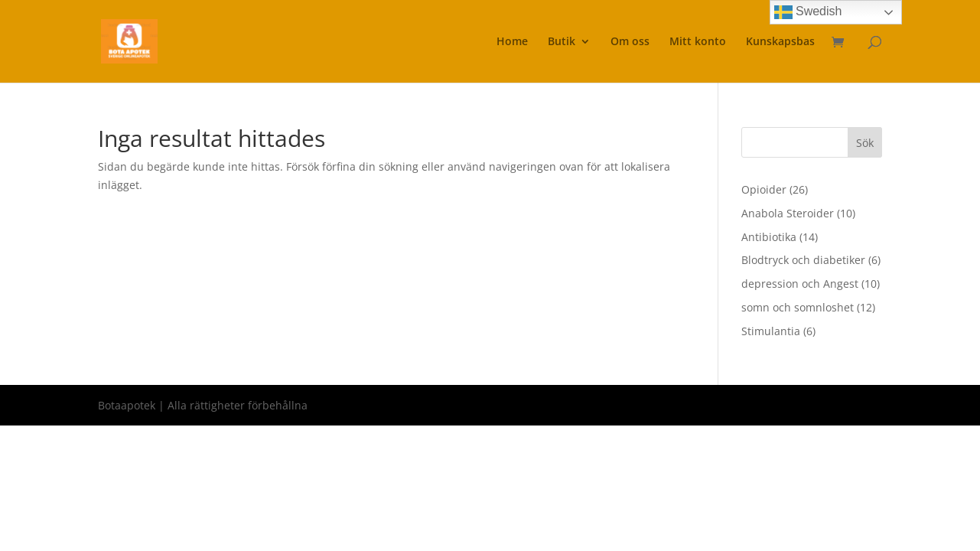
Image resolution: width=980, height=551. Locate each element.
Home (512, 42)
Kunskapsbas (780, 42)
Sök (865, 143)
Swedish (808, 12)
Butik (562, 42)
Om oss (630, 42)
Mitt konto (698, 42)
